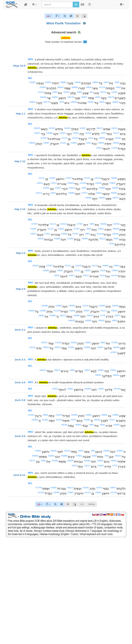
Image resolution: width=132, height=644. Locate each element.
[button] (26, 5)
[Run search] (76, 5)
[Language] (39, 504)
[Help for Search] (89, 4)
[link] (62, 504)
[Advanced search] (55, 504)
